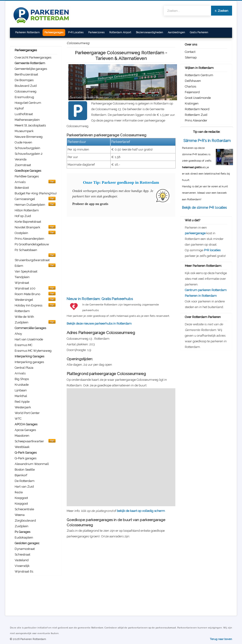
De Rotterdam (25, 481)
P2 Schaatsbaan (26, 250)
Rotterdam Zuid (196, 115)
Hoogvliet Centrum (28, 103)
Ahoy (18, 334)
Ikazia (19, 492)
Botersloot (22, 188)
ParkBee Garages (27, 176)
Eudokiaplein (24, 537)
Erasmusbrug (24, 97)
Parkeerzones (96, 32)
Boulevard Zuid (26, 86)
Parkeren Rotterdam (27, 32)
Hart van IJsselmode (29, 339)
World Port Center (27, 413)
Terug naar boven (221, 639)
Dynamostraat (25, 549)
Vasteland (22, 560)
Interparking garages (29, 362)
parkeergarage (195, 233)
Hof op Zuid (23, 216)
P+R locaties (212, 250)
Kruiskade (22, 385)
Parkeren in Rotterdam (201, 296)
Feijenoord (192, 92)
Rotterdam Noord (197, 109)
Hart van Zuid (24, 487)
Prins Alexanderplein (29, 239)
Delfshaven (193, 81)
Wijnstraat (22, 283)
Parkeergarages (54, 32)
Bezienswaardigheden (149, 32)
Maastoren (22, 436)
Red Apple (22, 402)
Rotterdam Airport (120, 32)
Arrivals (20, 373)
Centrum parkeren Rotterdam (206, 290)
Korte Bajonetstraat (28, 222)
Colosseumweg (26, 91)
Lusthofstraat (24, 114)
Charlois (190, 86)
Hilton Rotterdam (27, 210)
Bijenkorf (21, 475)
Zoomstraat (23, 165)
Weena (20, 515)
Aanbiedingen (176, 32)
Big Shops (22, 379)
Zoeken (222, 11)
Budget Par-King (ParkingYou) (36, 193)
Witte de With (24, 317)
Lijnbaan (21, 390)
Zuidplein (22, 526)
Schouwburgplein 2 (29, 154)
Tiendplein (22, 277)
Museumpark (24, 131)
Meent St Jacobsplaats (30, 125)
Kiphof (19, 108)
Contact (190, 52)
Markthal (21, 396)
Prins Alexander (196, 120)
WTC (18, 419)
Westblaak (22, 447)
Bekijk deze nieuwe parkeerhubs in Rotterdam (121, 311)
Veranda (21, 159)
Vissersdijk (22, 566)
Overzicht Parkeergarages (33, 57)
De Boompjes (24, 80)
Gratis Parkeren (199, 32)
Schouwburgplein (27, 148)
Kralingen (192, 103)
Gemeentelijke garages (31, 69)
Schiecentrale (24, 509)
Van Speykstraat (26, 271)
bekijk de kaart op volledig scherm (141, 511)
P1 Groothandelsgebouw (32, 244)
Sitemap (191, 57)
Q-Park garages (26, 458)
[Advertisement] (121, 254)
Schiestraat (22, 554)
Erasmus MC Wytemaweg (33, 351)
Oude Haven (23, 142)
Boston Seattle (25, 470)
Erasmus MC (24, 345)
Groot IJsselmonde (198, 98)
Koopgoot (21, 498)
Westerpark (23, 407)
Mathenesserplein (27, 120)
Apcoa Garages (25, 430)
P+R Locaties (76, 32)
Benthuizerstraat (26, 74)
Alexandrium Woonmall (32, 464)
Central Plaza (24, 368)
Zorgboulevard (25, 521)
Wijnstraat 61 (24, 571)
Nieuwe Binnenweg (29, 137)
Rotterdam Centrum (199, 75)
